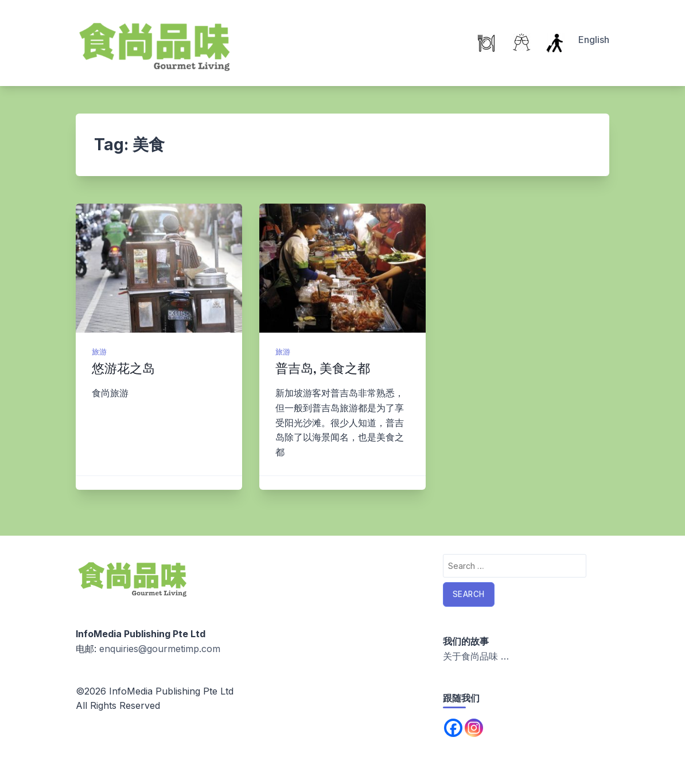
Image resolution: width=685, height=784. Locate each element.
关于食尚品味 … (476, 656)
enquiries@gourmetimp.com (160, 649)
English (594, 40)
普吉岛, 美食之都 (323, 368)
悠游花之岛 (123, 368)
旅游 (100, 352)
